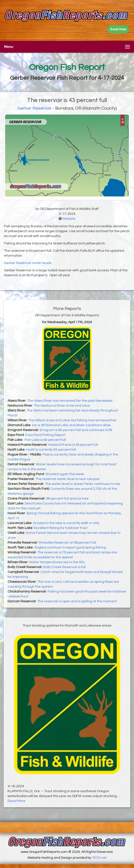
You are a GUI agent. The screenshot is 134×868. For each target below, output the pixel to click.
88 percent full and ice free (67, 499)
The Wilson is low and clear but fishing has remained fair (72, 420)
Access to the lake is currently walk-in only (66, 523)
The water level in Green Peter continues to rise (82, 484)
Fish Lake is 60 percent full (45, 440)
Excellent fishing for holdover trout (61, 528)
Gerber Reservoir (34, 108)
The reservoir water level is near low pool (67, 479)
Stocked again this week (65, 474)
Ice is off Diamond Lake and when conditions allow (71, 425)
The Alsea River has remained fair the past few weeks (70, 401)
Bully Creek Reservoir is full (64, 567)
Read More (16, 801)
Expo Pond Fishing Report (45, 435)
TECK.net (99, 858)
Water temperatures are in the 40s (57, 562)
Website (69, 219)
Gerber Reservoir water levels (28, 263)
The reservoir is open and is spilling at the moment (77, 601)
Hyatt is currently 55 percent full (51, 450)
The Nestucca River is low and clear (62, 406)
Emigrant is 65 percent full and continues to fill (76, 430)
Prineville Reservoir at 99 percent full (67, 543)
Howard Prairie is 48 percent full (73, 445)
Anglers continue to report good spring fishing (70, 548)
